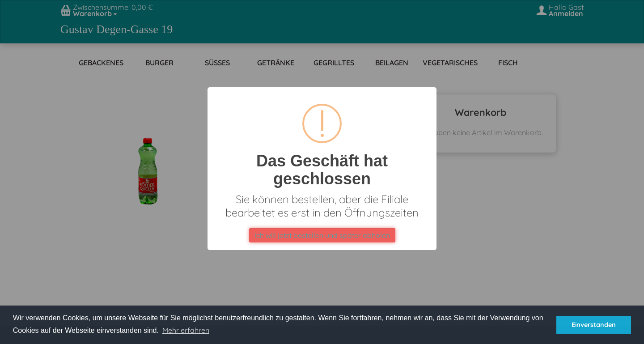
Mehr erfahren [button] (186, 330)
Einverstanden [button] (594, 325)
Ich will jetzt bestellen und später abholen (322, 235)
